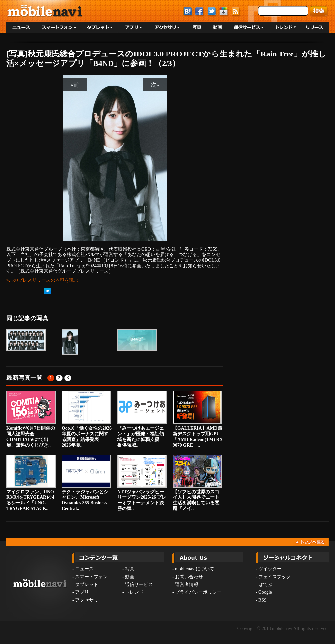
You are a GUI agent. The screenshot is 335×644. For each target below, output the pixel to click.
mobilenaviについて (195, 569)
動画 (130, 577)
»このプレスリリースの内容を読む (42, 280)
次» (155, 85)
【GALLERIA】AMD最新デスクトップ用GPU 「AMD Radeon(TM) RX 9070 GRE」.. (199, 419)
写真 (130, 569)
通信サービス (139, 584)
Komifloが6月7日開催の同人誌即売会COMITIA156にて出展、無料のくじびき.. (31, 419)
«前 (75, 85)
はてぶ (265, 584)
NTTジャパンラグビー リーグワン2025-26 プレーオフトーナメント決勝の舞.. (142, 483)
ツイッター (270, 569)
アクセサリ (87, 600)
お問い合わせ (189, 577)
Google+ (266, 592)
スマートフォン (91, 577)
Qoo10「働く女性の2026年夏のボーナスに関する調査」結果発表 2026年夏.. (87, 419)
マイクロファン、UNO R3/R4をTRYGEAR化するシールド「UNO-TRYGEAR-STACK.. (31, 483)
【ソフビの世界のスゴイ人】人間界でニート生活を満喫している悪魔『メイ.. (197, 483)
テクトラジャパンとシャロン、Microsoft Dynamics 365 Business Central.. (86, 483)
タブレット (87, 584)
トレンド (134, 592)
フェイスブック (275, 577)
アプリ (82, 592)
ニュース (84, 569)
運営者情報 (187, 584)
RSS (262, 600)
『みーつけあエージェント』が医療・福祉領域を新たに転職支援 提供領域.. (142, 419)
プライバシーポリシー (198, 592)
